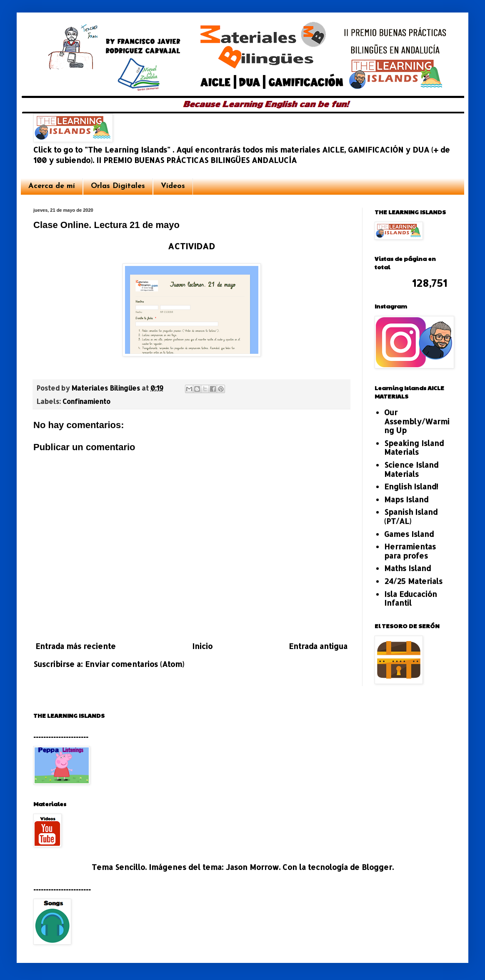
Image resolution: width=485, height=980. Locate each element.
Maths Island (407, 568)
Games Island (409, 534)
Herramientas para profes (410, 551)
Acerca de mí (52, 186)
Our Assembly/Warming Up (417, 421)
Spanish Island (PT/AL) (411, 516)
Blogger (377, 867)
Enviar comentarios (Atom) (135, 664)
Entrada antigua (318, 646)
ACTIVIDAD (191, 246)
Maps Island (406, 499)
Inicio (202, 646)
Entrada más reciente (76, 646)
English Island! (411, 486)
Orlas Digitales (118, 186)
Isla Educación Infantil (411, 598)
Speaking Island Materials (414, 447)
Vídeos (173, 186)
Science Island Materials (411, 469)
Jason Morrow (252, 867)
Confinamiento (86, 401)
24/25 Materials (413, 581)
